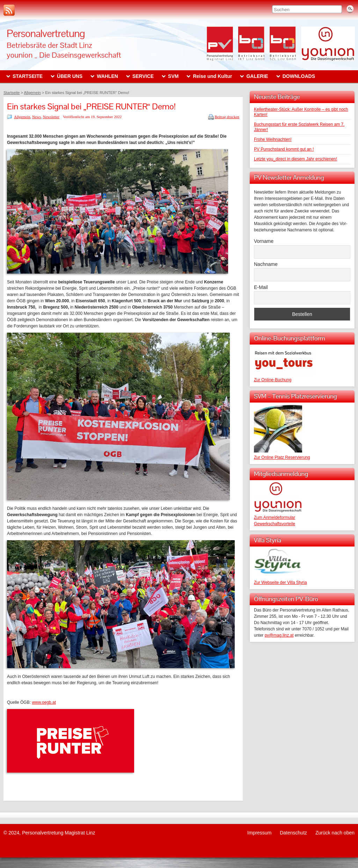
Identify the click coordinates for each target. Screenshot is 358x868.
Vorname (264, 241)
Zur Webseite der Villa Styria (280, 583)
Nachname (266, 264)
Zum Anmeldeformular (275, 518)
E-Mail (261, 287)
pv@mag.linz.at (279, 635)
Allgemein (22, 117)
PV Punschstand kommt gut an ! (284, 149)
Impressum (259, 833)
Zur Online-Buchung (273, 380)
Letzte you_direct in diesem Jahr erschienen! (295, 159)
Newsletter (51, 117)
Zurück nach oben (335, 833)
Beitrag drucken (227, 117)
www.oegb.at (44, 702)
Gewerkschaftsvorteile (275, 524)
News (36, 117)
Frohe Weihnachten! (273, 139)
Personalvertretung (46, 33)
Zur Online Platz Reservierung (282, 457)
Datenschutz (293, 833)
